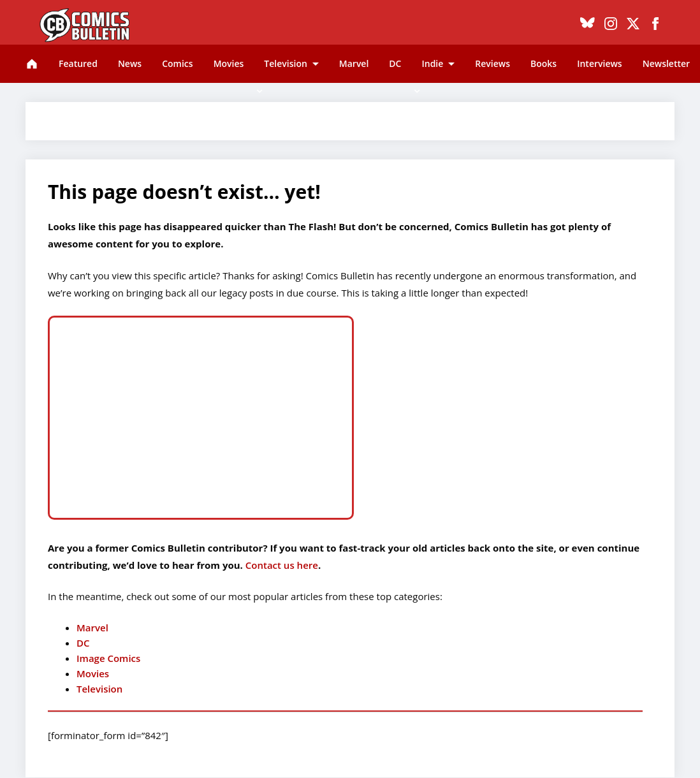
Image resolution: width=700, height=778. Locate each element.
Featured (78, 63)
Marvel (354, 63)
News (130, 63)
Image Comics (108, 658)
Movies (229, 63)
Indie (432, 63)
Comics (177, 63)
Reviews (492, 63)
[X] (633, 26)
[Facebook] (655, 26)
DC (395, 63)
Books (543, 63)
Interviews (600, 63)
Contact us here (281, 565)
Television (285, 63)
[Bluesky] (587, 26)
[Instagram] (611, 26)
